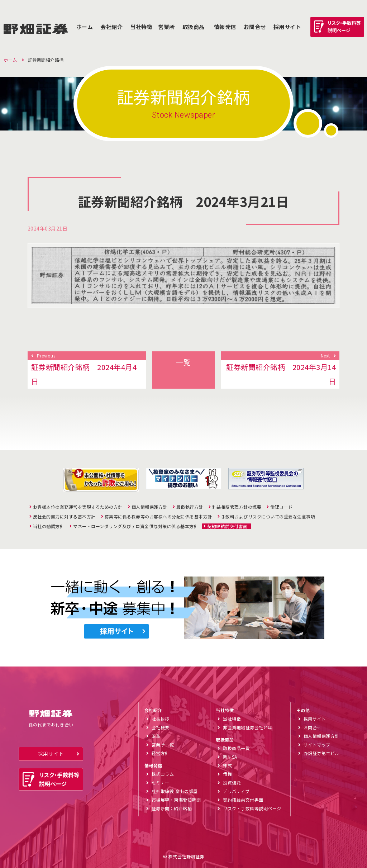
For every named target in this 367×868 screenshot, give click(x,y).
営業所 (166, 27)
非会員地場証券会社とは (248, 727)
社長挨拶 (161, 719)
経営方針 (161, 753)
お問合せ (255, 27)
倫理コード (282, 507)
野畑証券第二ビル (321, 753)
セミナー (161, 782)
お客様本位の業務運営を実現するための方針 (78, 507)
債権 (227, 774)
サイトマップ (317, 744)
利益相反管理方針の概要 (237, 507)
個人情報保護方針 (149, 507)
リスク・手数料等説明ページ (252, 808)
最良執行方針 (190, 507)
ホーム (85, 27)
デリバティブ (236, 791)
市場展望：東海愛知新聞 (176, 800)
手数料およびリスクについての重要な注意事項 (268, 517)
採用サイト (51, 754)
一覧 (183, 362)
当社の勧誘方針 (49, 526)
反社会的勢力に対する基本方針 (64, 517)
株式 (227, 765)
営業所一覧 (163, 744)
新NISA (230, 757)
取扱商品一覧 (236, 748)
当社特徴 (141, 27)
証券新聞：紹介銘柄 (172, 808)
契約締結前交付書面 (227, 526)
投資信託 (232, 782)
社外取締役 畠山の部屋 (175, 791)
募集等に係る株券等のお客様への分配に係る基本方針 (158, 517)
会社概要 (161, 727)
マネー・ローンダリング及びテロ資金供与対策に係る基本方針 (136, 526)
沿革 (156, 736)
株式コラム (163, 774)
